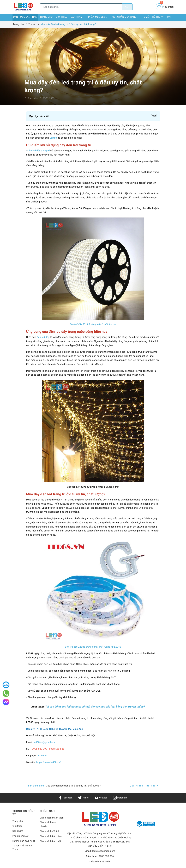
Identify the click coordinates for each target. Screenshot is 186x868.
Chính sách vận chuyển (48, 829)
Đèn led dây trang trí (38, 151)
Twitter (83, 798)
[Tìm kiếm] (127, 7)
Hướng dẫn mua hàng (125, 17)
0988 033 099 (103, 862)
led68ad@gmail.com (45, 742)
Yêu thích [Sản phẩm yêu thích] (165, 7)
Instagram (121, 798)
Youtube (102, 798)
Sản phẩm (78, 17)
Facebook (64, 798)
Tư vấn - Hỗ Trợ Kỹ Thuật (157, 17)
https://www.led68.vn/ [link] (49, 762)
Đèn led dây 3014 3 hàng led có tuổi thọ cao (93, 324)
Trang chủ (46, 17)
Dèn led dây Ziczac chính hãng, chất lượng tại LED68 (93, 647)
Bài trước (137, 786)
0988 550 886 (106, 856)
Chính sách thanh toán (50, 820)
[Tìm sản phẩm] (81, 7)
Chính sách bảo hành (52, 841)
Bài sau (152, 786)
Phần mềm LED (98, 17)
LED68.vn (42, 756)
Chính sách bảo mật (51, 846)
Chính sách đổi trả (50, 836)
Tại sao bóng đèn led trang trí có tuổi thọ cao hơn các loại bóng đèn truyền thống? (95, 707)
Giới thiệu (62, 17)
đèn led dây (43, 337)
